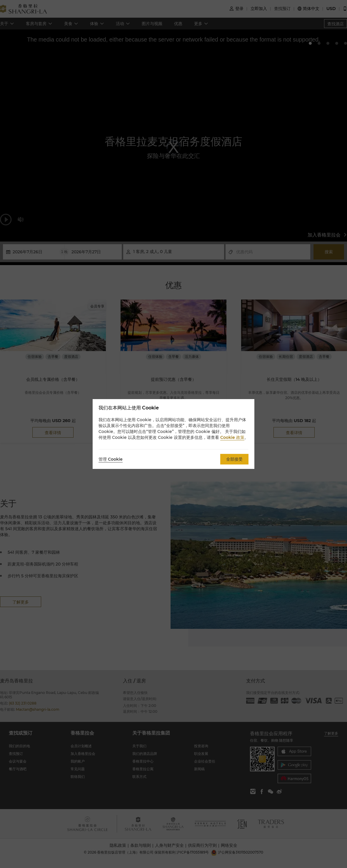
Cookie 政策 (232, 437)
